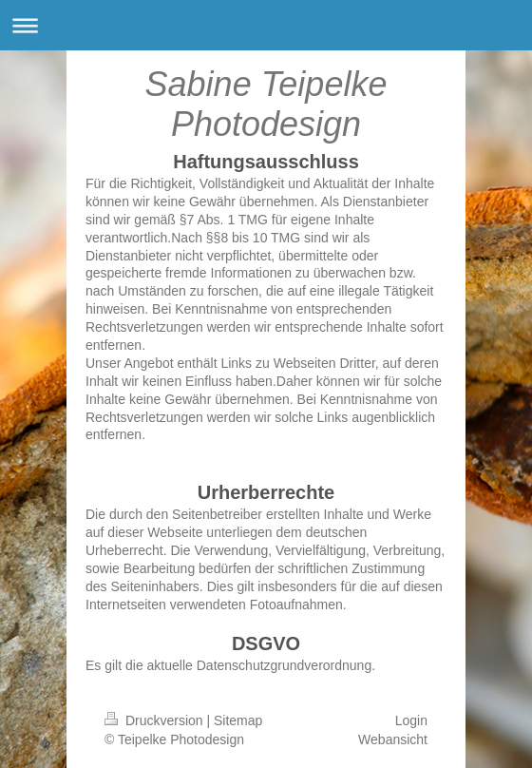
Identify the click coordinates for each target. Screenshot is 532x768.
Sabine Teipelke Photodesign (266, 104)
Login (411, 720)
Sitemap (238, 720)
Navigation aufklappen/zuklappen (266, 25)
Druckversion (155, 720)
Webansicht (393, 739)
